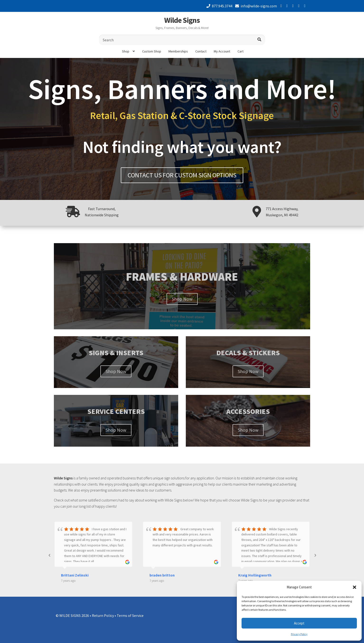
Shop (126, 51)
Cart (240, 51)
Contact (201, 51)
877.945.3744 (219, 6)
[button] (355, 587)
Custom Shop (152, 51)
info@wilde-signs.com (255, 6)
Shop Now (182, 299)
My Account (222, 51)
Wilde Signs (182, 20)
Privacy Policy (299, 634)
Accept (299, 623)
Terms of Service (130, 615)
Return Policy (103, 615)
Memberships (178, 51)
